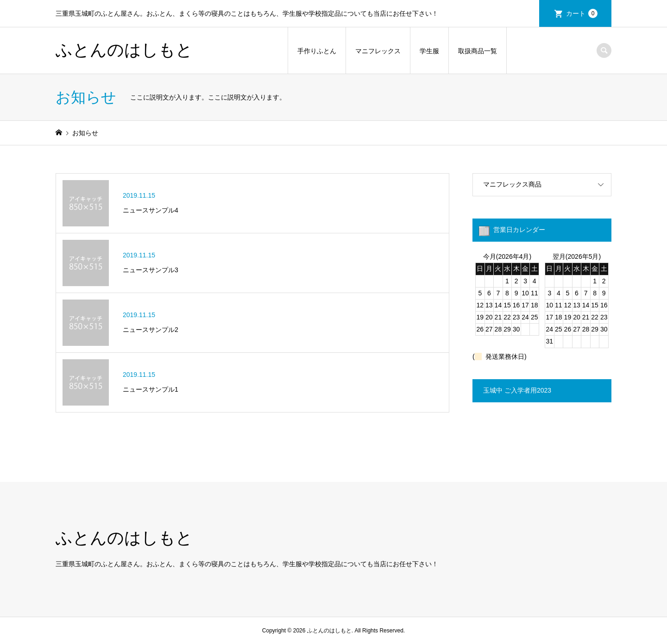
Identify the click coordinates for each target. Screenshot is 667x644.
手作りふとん (317, 51)
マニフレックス (378, 51)
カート (582, 13)
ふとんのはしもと (124, 50)
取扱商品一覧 (478, 51)
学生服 (429, 51)
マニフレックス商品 (512, 184)
